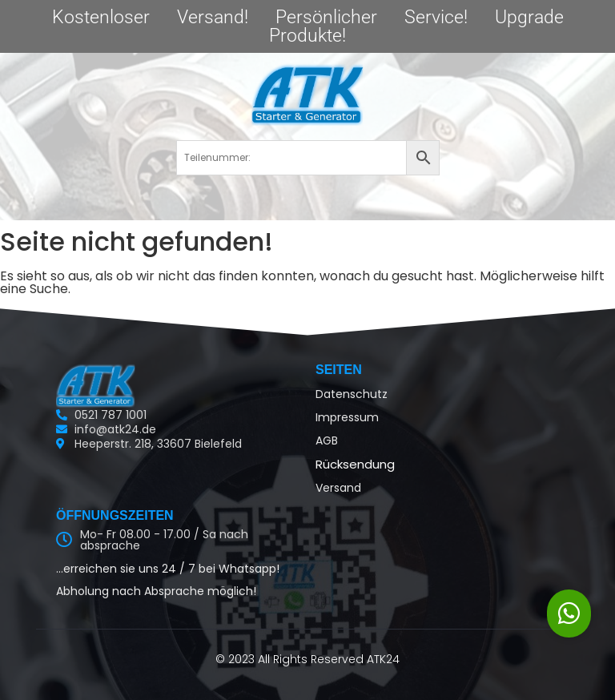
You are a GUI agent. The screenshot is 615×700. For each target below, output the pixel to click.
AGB (327, 441)
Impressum (347, 417)
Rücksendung (355, 464)
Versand (338, 488)
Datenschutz (352, 394)
